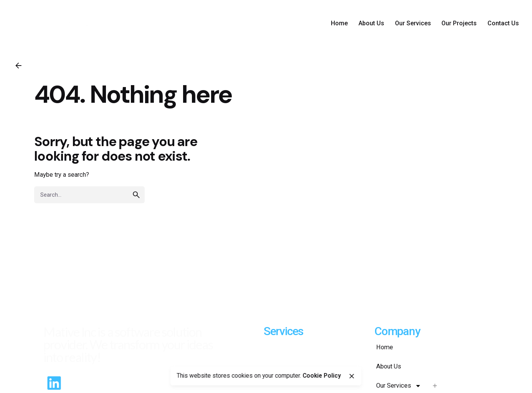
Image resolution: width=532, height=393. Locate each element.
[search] (136, 195)
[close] (352, 376)
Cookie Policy (322, 376)
